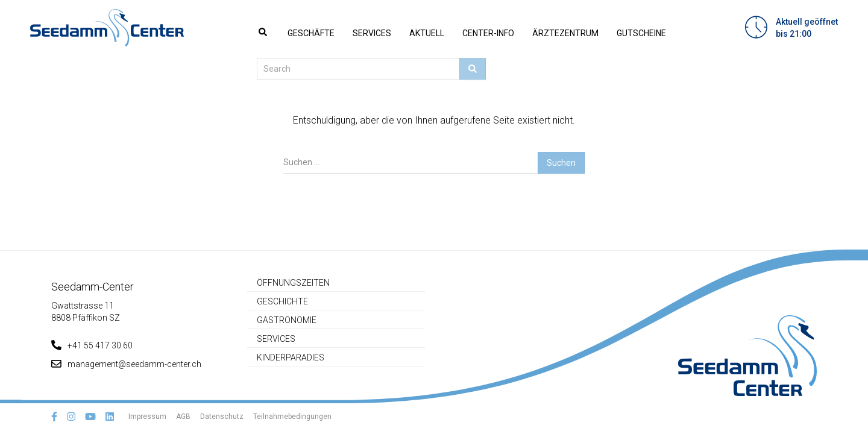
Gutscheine (641, 33)
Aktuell (427, 33)
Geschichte (282, 301)
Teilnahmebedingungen (292, 417)
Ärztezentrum (565, 33)
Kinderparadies (291, 357)
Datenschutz (222, 417)
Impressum (147, 417)
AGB (183, 417)
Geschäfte (311, 33)
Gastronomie (287, 320)
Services (372, 33)
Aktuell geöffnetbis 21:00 (807, 28)
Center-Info (488, 33)
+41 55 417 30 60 (92, 345)
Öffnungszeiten (293, 283)
